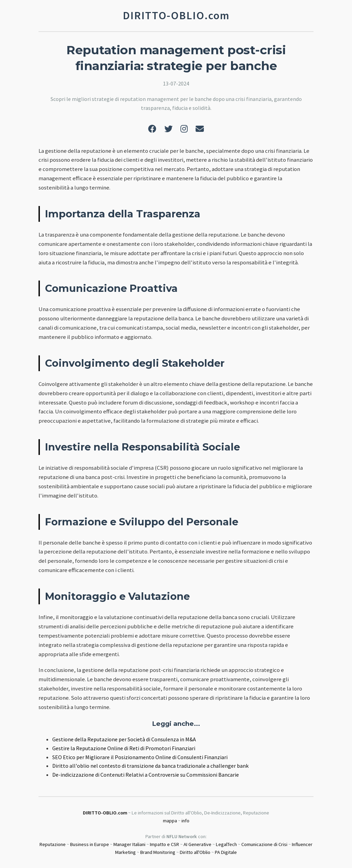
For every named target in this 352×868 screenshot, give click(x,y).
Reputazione (53, 844)
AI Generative (197, 844)
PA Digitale (226, 852)
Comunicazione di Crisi (264, 844)
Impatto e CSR (164, 844)
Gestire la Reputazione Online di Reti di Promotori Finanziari (124, 748)
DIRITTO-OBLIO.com (105, 813)
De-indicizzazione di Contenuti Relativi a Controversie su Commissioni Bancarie (146, 775)
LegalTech (226, 844)
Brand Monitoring (158, 852)
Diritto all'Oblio (195, 852)
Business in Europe (90, 844)
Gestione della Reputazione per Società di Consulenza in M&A (124, 739)
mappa (170, 821)
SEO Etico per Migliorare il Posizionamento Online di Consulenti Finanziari (140, 757)
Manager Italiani (129, 844)
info (185, 821)
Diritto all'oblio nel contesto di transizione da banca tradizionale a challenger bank (150, 766)
